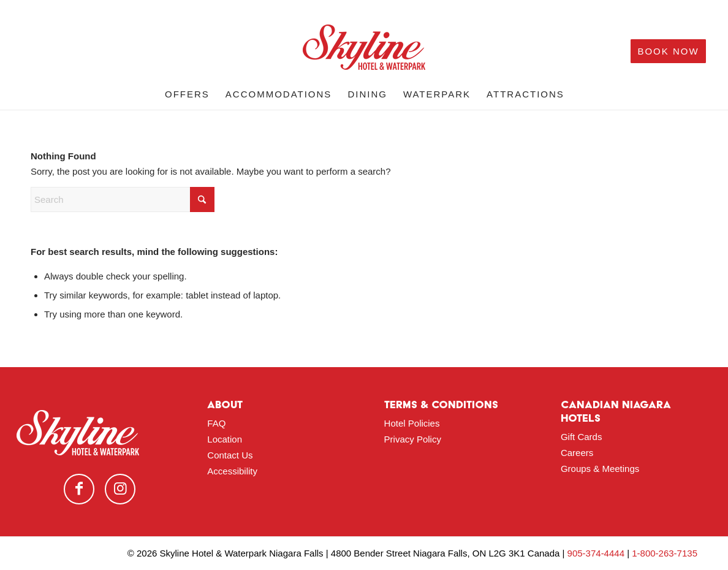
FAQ (216, 423)
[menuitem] (187, 94)
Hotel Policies (412, 423)
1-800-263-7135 (665, 553)
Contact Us (230, 455)
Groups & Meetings (600, 469)
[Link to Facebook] (79, 489)
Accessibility (232, 471)
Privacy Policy (413, 439)
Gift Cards (582, 437)
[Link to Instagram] (120, 489)
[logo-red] (364, 51)
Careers (577, 453)
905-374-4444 (596, 553)
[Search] (123, 199)
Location (225, 439)
